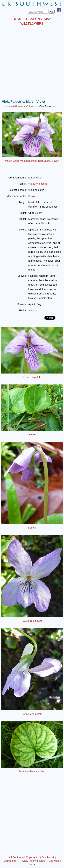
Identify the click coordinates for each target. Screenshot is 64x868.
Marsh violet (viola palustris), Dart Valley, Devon (32, 161)
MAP (48, 19)
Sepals (32, 528)
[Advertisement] (32, 65)
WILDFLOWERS (32, 24)
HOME (17, 19)
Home (5, 106)
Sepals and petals (32, 714)
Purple (32, 196)
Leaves (32, 434)
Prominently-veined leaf (32, 771)
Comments (10, 861)
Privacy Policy (28, 861)
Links (42, 861)
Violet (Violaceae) (38, 184)
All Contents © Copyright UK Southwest (31, 857)
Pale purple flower (32, 621)
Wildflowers (17, 106)
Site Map (54, 861)
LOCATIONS (33, 19)
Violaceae (31, 106)
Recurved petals (32, 377)
